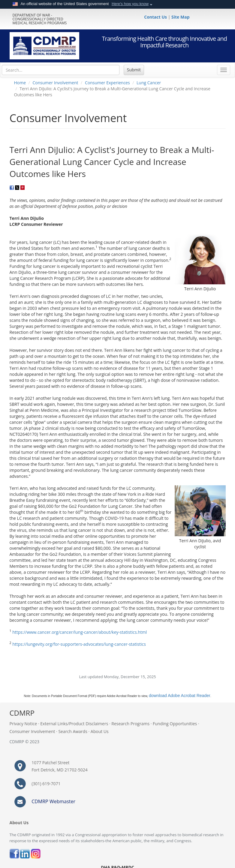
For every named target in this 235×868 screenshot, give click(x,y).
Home (20, 83)
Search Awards (73, 731)
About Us (100, 731)
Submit (134, 70)
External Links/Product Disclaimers (74, 724)
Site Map (180, 17)
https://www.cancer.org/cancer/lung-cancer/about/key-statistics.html (80, 632)
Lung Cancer (149, 83)
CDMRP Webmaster (53, 801)
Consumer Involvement (56, 83)
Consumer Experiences (107, 83)
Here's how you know (130, 4)
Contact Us (156, 17)
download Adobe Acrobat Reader (180, 696)
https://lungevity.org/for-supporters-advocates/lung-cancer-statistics (79, 644)
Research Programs (130, 724)
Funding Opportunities (175, 724)
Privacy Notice (23, 724)
